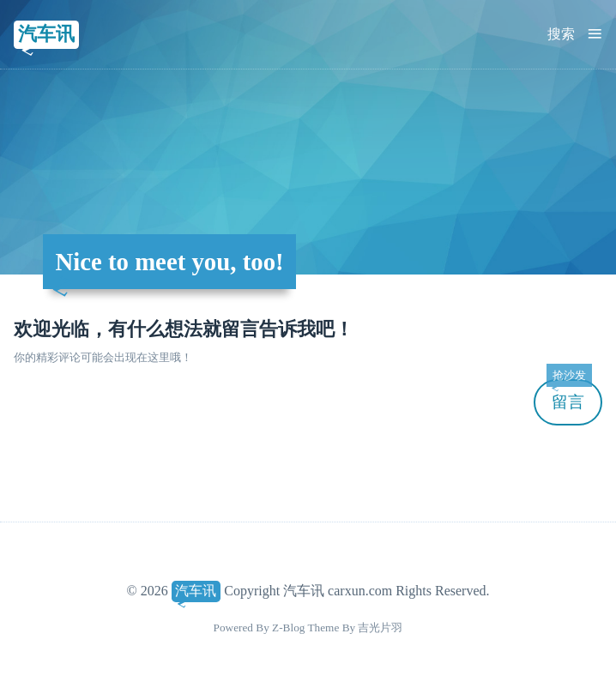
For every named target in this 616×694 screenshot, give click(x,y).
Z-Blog (288, 628)
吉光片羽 (380, 628)
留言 (569, 395)
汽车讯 (46, 34)
